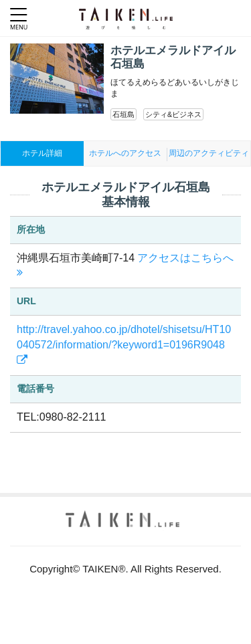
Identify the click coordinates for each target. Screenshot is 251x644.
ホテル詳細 (42, 153)
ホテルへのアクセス (125, 153)
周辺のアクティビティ (209, 153)
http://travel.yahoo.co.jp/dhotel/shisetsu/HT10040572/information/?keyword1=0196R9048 (124, 344)
